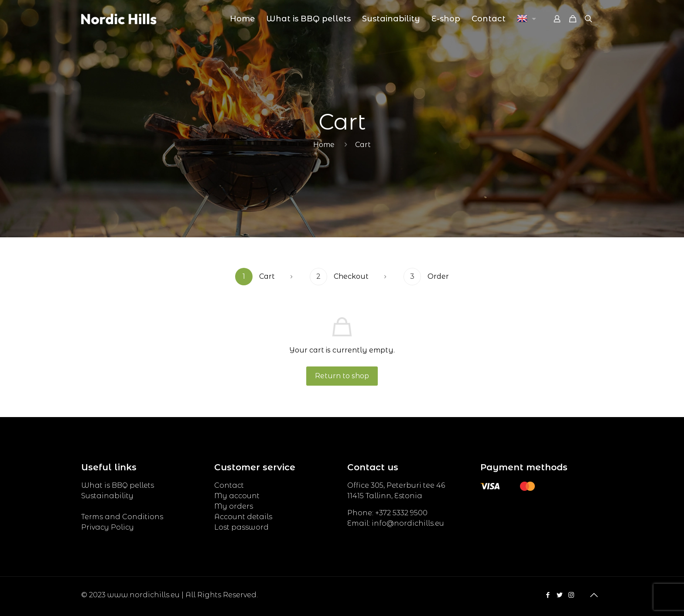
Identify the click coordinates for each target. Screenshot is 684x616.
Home (324, 145)
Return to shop (342, 376)
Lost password (241, 527)
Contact (229, 485)
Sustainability (107, 496)
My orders (234, 506)
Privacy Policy (108, 527)
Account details (243, 517)
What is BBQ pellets (118, 485)
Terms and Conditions (122, 517)
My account (237, 496)
